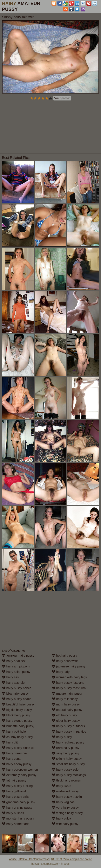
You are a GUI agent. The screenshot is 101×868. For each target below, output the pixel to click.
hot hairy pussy (64, 656)
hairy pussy (62, 737)
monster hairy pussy (18, 818)
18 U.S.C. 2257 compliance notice (71, 859)
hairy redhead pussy (68, 742)
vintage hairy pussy (67, 813)
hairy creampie (14, 753)
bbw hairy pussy (15, 694)
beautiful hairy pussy (18, 704)
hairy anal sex (14, 661)
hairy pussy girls (15, 797)
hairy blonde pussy (17, 721)
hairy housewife (65, 661)
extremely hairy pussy (19, 775)
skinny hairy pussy (67, 759)
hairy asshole (13, 683)
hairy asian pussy (16, 672)
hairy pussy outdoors (68, 726)
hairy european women (20, 770)
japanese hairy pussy (69, 666)
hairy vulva (61, 818)
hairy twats (61, 786)
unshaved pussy (65, 791)
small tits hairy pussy (68, 764)
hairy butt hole (14, 732)
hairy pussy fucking (17, 786)
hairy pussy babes (17, 688)
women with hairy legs (69, 677)
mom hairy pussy (66, 704)
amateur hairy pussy (18, 656)
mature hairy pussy (67, 694)
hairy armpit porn (16, 666)
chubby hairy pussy (17, 737)
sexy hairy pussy (66, 753)
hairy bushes (13, 813)
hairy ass (10, 677)
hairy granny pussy (17, 808)
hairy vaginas (63, 802)
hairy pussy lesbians (68, 683)
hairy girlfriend (14, 791)
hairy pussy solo (65, 770)
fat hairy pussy (14, 780)
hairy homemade (16, 824)
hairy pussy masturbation (71, 688)
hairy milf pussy (65, 699)
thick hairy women (67, 780)
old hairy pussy (64, 715)
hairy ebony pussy (17, 764)
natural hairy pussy (67, 710)
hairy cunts (12, 759)
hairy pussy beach (17, 699)
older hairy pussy (66, 721)
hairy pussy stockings (69, 775)
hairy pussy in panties (69, 732)
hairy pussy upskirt (67, 797)
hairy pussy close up (18, 748)
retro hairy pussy (66, 748)
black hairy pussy (16, 715)
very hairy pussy (65, 808)
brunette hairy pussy (18, 726)
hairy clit (10, 742)
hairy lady (61, 672)
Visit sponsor (62, 98)
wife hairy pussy (65, 824)
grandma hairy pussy (19, 802)
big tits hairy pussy (17, 710)
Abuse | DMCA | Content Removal (30, 859)
